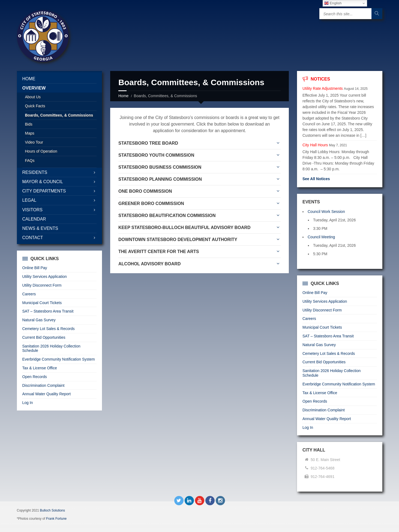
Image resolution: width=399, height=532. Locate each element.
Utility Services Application (45, 277)
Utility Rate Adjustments (323, 88)
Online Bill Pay (35, 268)
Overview (34, 88)
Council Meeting (321, 237)
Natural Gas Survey (39, 320)
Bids (29, 124)
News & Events (40, 228)
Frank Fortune (56, 519)
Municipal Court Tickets (42, 303)
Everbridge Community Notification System (59, 359)
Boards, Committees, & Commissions (59, 115)
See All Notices (316, 179)
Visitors (32, 210)
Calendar (34, 219)
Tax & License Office (40, 368)
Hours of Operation (41, 151)
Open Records (35, 377)
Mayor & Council (43, 182)
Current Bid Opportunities (44, 337)
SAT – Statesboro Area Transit (48, 311)
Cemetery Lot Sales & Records (49, 329)
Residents (35, 172)
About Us (33, 97)
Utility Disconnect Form (42, 285)
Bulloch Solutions (52, 510)
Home (123, 96)
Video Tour (34, 142)
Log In (28, 403)
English (333, 3)
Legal (29, 200)
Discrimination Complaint (43, 385)
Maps (30, 133)
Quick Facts (35, 106)
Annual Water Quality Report (47, 394)
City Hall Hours (315, 145)
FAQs (30, 161)
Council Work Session (326, 212)
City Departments (44, 191)
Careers (29, 294)
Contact (33, 238)
